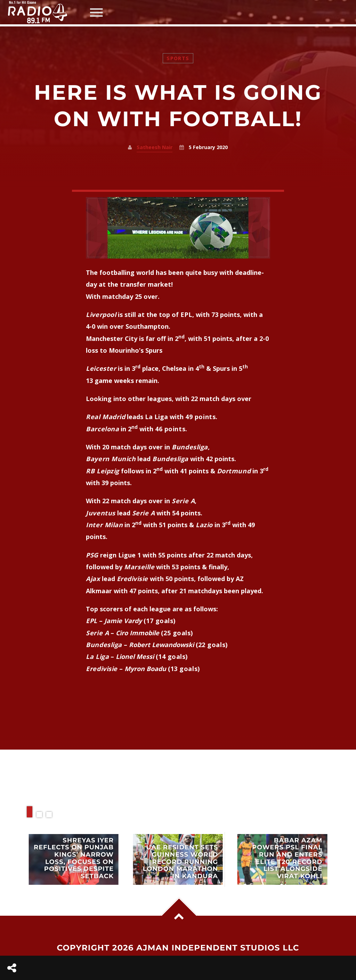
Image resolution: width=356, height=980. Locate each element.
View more (74, 859)
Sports (178, 58)
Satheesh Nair (155, 147)
